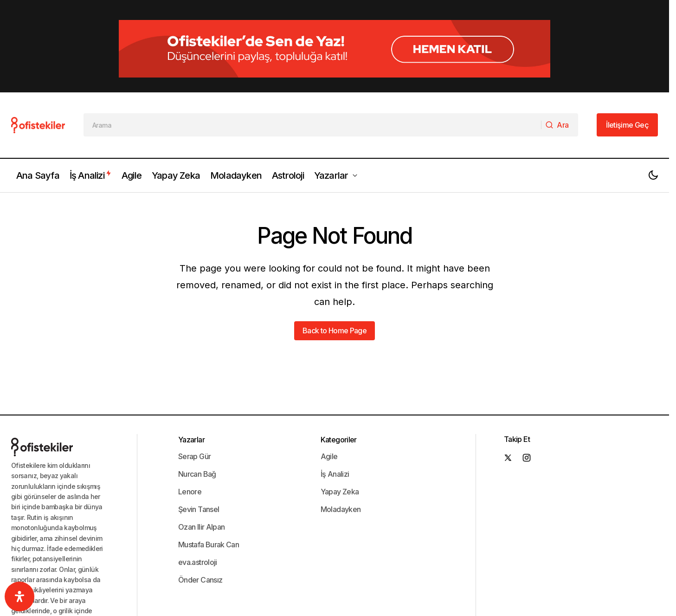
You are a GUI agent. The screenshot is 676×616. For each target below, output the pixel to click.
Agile (329, 411)
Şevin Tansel (199, 464)
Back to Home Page (335, 285)
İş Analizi (335, 428)
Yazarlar (191, 394)
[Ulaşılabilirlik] (19, 597)
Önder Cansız (200, 534)
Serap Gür (194, 411)
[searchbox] (312, 80)
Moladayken (341, 464)
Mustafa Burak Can (209, 499)
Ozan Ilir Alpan (201, 481)
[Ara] (559, 80)
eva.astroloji (198, 517)
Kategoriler (339, 394)
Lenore (190, 446)
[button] (653, 130)
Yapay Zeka (340, 446)
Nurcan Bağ (197, 428)
